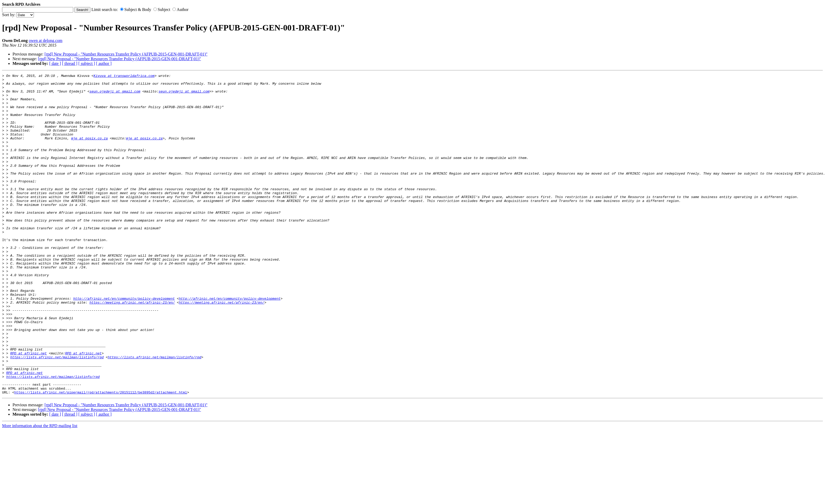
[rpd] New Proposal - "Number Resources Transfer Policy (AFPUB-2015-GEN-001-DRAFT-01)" (126, 54)
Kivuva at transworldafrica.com (124, 76)
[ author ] (104, 63)
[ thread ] (70, 63)
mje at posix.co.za (89, 151)
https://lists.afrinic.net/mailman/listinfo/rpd (57, 414)
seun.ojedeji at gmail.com (115, 95)
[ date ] (55, 63)
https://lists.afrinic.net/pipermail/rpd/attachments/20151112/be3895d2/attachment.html (101, 456)
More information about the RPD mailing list (40, 490)
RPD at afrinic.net (28, 409)
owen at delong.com (45, 41)
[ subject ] (87, 63)
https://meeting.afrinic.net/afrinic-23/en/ (132, 348)
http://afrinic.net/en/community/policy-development (124, 344)
